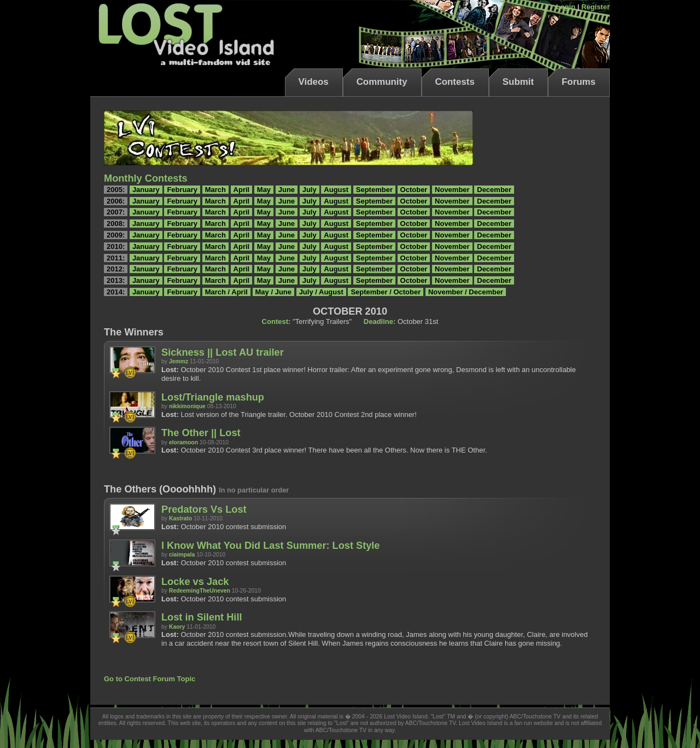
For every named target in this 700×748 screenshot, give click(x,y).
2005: (116, 190)
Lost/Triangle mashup (213, 397)
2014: (116, 292)
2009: (116, 235)
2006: (116, 201)
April (242, 190)
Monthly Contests (146, 178)
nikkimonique (187, 406)
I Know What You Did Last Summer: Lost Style (271, 546)
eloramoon (183, 442)
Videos (314, 82)
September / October (386, 292)
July (310, 190)
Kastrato (180, 518)
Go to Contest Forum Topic (150, 679)
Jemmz (179, 361)
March (215, 190)
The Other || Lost (201, 433)
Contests (455, 82)
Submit (518, 82)
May (264, 190)
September (374, 190)
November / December (466, 292)
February (182, 190)
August (336, 190)
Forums (579, 82)
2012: (116, 269)
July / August (321, 292)
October (414, 190)
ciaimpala (182, 555)
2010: (116, 247)
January (146, 190)
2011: (116, 258)
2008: (116, 224)
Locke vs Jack (195, 582)
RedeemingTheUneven (200, 591)
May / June (273, 292)
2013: (116, 280)
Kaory (177, 627)
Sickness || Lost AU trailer (223, 352)
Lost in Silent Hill (202, 617)
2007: (116, 212)
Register (596, 7)
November (452, 190)
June (287, 190)
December (494, 190)
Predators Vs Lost (204, 509)
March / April (226, 292)
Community (382, 82)
